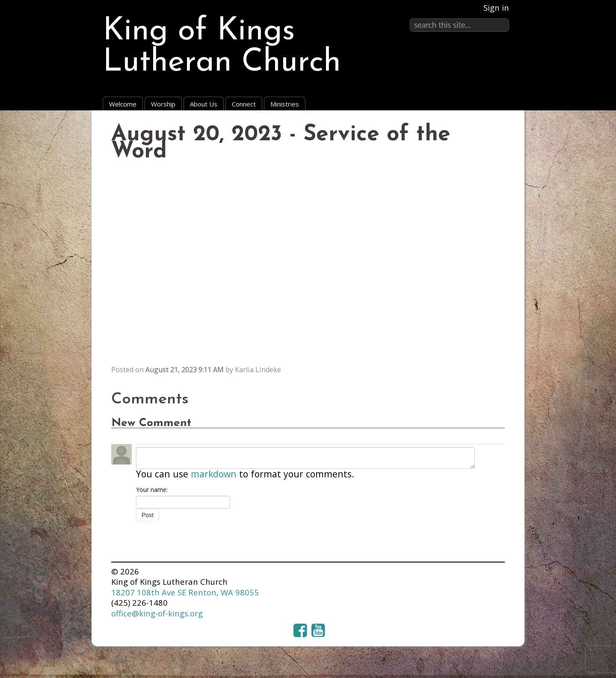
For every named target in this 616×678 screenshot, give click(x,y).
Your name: (152, 490)
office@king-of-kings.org (157, 613)
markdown (214, 474)
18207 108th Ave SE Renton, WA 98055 (185, 592)
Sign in (496, 7)
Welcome (123, 104)
